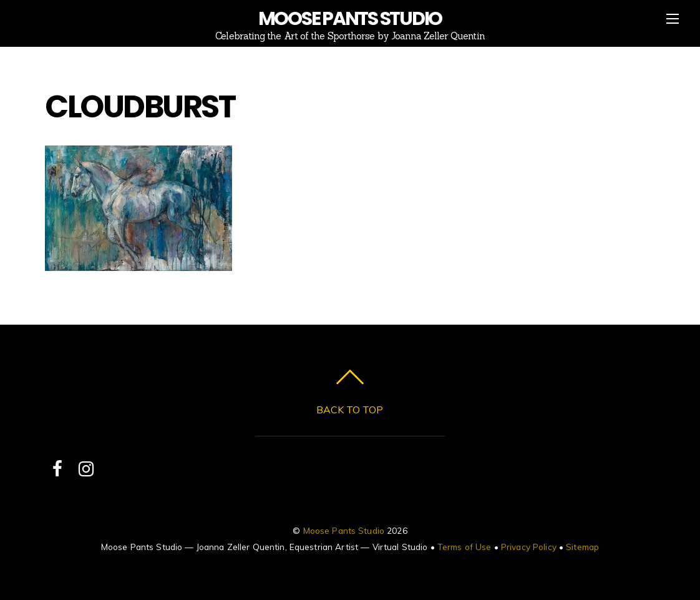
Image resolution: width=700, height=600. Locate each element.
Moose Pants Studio (344, 530)
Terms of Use (464, 547)
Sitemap (582, 547)
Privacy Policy (529, 547)
